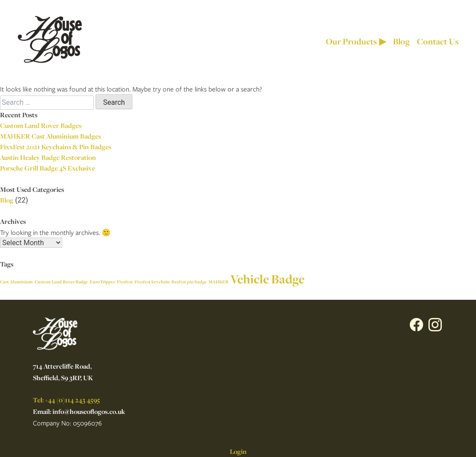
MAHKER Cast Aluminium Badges (50, 136)
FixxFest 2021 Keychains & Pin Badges (56, 147)
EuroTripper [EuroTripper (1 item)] (102, 282)
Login (238, 451)
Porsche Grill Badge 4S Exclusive (48, 168)
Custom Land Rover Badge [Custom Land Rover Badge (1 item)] (61, 282)
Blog (401, 41)
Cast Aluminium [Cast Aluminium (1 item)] (16, 282)
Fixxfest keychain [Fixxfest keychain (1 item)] (152, 282)
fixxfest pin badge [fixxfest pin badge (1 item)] (189, 282)
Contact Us (438, 41)
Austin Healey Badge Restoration (48, 157)
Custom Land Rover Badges (41, 125)
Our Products (356, 41)
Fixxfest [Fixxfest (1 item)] (125, 282)
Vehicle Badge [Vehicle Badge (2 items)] (267, 279)
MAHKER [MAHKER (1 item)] (218, 282)
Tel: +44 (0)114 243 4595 (66, 400)
